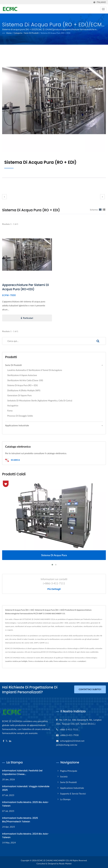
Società (64, 776)
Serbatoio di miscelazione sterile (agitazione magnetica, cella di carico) (40, 401)
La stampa (65, 799)
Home (9, 33)
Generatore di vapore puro (19, 395)
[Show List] (104, 210)
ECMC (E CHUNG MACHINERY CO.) (53, 860)
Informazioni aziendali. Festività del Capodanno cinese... (22, 772)
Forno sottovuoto (60, 661)
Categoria (18, 33)
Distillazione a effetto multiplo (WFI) (24, 390)
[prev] (4, 197)
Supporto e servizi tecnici (73, 794)
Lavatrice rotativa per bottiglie (16, 661)
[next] (102, 197)
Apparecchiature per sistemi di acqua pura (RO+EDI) (25, 287)
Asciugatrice (13, 406)
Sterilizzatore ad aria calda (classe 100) (25, 380)
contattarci (82, 661)
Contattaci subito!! (90, 689)
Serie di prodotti (31, 33)
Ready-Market (65, 864)
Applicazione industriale (17, 425)
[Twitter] (7, 741)
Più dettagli (54, 589)
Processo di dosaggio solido (20, 416)
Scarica (12, 460)
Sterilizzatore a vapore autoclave (22, 375)
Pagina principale (69, 771)
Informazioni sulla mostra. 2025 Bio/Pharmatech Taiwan (20, 820)
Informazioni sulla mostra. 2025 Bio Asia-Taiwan (26, 804)
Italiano (101, 2)
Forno (10, 411)
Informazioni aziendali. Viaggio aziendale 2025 (26, 788)
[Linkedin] (10, 741)
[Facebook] (3, 741)
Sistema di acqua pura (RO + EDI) (55, 33)
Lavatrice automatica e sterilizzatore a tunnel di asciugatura (35, 370)
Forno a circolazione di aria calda (41, 661)
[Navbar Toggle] (103, 9)
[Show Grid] (100, 210)
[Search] (46, 341)
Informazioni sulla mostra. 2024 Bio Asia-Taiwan (26, 836)
